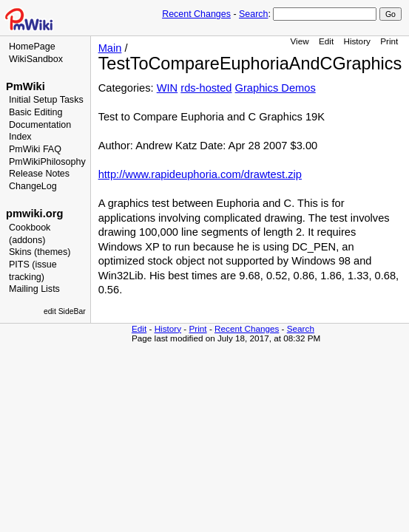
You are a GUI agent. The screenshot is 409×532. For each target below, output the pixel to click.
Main (110, 48)
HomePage (32, 47)
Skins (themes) (40, 252)
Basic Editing (36, 112)
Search (253, 14)
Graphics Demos (276, 88)
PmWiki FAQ (35, 149)
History (356, 41)
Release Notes (39, 174)
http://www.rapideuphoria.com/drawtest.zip (200, 174)
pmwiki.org (34, 214)
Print (389, 41)
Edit (326, 41)
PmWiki (26, 86)
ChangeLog (33, 186)
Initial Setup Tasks (46, 100)
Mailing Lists (34, 289)
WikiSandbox (36, 59)
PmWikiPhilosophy (47, 162)
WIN (168, 88)
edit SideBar (65, 311)
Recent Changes (196, 14)
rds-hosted (206, 88)
